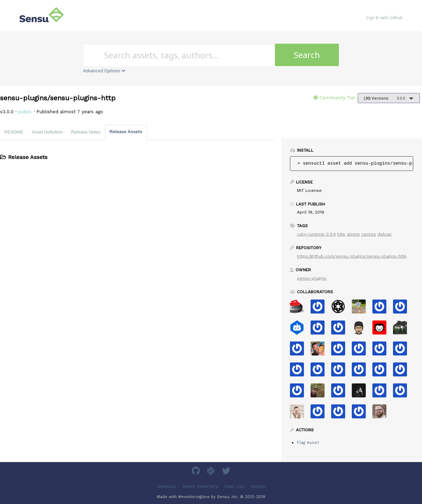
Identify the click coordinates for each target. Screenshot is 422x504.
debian (384, 234)
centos (369, 234)
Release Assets (126, 132)
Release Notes (86, 132)
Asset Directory (200, 486)
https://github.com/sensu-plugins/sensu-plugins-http (352, 256)
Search (307, 55)
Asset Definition (47, 132)
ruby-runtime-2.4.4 (316, 234)
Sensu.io (166, 486)
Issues (258, 486)
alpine (353, 234)
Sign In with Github (384, 18)
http (341, 234)
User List (234, 486)
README (14, 132)
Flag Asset (308, 442)
